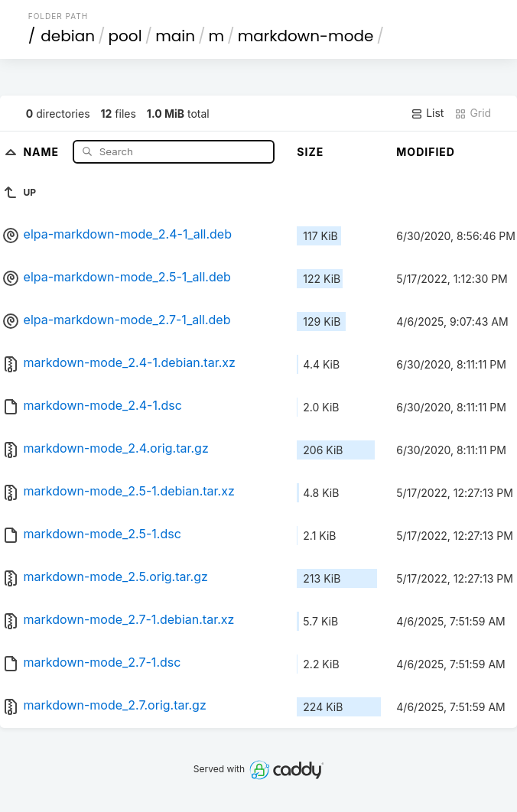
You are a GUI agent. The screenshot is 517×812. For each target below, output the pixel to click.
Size (310, 152)
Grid (473, 113)
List (427, 113)
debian (68, 36)
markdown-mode (306, 36)
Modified (426, 152)
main (175, 36)
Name (42, 151)
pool (125, 36)
